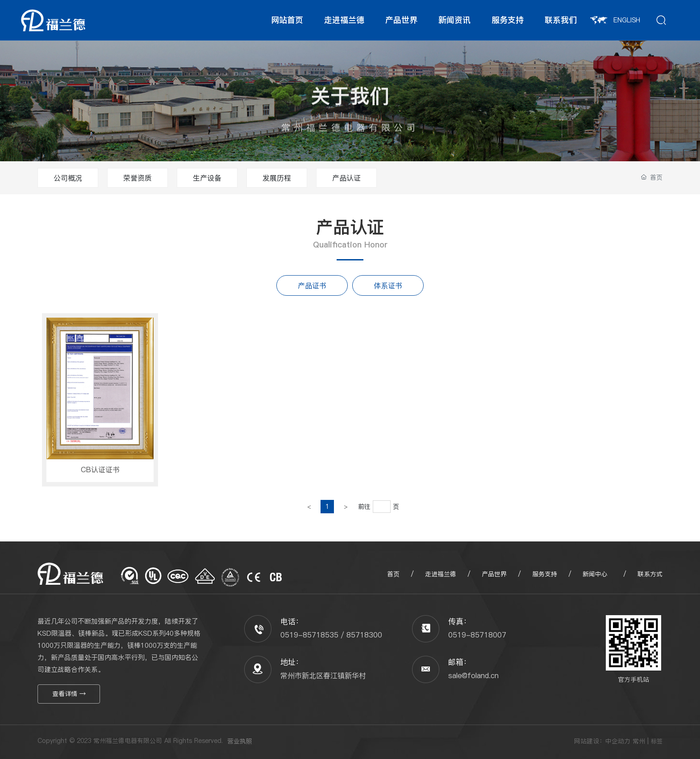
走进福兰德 (441, 574)
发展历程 (277, 178)
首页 (393, 574)
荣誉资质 (137, 178)
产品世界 (494, 574)
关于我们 (350, 108)
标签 (657, 741)
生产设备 (207, 178)
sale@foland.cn (473, 675)
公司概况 (68, 178)
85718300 (364, 635)
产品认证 (346, 178)
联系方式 (649, 574)
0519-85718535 (309, 635)
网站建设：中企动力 (602, 741)
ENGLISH (615, 20)
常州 (639, 741)
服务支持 (546, 574)
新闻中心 (595, 574)
